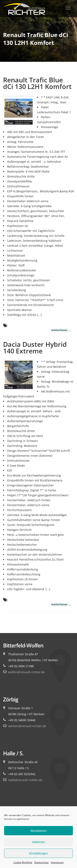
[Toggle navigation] (68, 8)
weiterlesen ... (61, 330)
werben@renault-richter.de (27, 726)
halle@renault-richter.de (25, 780)
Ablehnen (38, 842)
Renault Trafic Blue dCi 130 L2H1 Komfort (37, 83)
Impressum (57, 862)
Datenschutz (41, 862)
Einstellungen (38, 853)
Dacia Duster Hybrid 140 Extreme (35, 348)
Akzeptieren (38, 831)
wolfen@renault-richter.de (26, 672)
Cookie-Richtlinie (23, 862)
